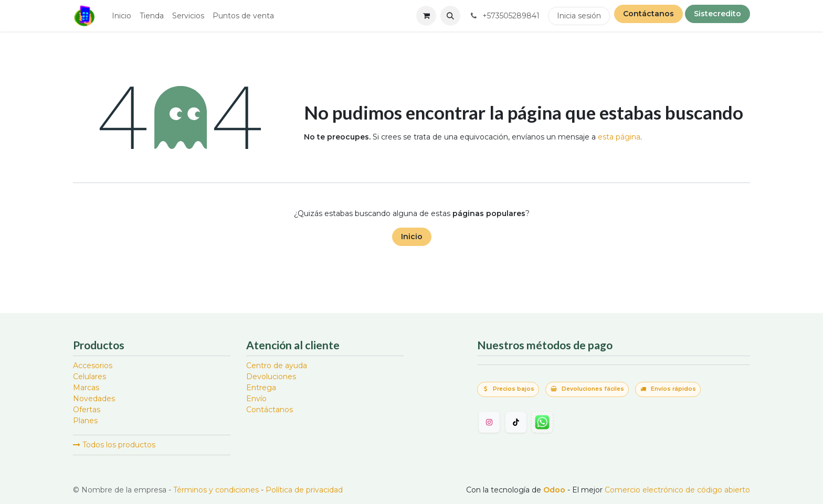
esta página (619, 137)
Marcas (86, 388)
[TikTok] (516, 422)
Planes (85, 421)
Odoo (555, 490)
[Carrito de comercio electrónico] (426, 16)
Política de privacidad (304, 490)
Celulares (89, 377)
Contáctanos (648, 14)
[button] (450, 16)
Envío (256, 399)
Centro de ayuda (277, 366)
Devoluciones (271, 377)
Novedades (94, 399)
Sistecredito (718, 14)
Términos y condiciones (216, 490)
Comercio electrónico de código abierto (677, 490)
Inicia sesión (579, 16)
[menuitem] (122, 16)
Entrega (261, 388)
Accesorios (93, 366)
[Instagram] (489, 422)
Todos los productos (114, 445)
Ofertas (87, 410)
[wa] (542, 422)
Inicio (412, 237)
